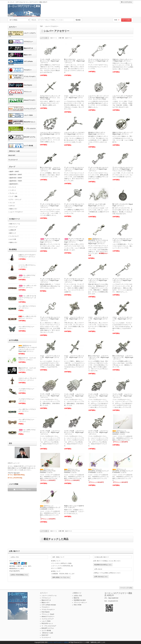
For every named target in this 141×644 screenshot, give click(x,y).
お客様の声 (12, 230)
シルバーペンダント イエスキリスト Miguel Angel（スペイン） (74, 133)
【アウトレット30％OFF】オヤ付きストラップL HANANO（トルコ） (50, 507)
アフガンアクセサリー (22, 77)
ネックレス (12, 187)
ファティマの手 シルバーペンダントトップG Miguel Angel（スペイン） (74, 432)
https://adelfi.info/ (113, 598)
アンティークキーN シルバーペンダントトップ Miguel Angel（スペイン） (74, 206)
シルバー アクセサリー (52, 26)
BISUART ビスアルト (22, 138)
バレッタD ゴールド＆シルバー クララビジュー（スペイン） (27, 298)
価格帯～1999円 (13, 172)
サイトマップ (13, 227)
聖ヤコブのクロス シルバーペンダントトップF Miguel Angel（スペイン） (50, 169)
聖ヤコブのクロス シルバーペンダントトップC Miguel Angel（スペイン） (123, 357)
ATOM (79, 605)
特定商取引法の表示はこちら (103, 565)
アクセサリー (20, 70)
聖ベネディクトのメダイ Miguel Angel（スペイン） (123, 205)
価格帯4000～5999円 (15, 178)
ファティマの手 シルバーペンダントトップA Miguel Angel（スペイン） (50, 396)
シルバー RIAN (20, 115)
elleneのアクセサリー (22, 101)
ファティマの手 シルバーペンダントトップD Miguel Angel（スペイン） (122, 396)
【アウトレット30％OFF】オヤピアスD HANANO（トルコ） (72, 471)
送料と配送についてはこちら (61, 577)
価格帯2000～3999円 (15, 175)
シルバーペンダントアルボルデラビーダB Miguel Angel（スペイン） (122, 98)
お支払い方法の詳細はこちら (19, 575)
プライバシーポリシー (80, 603)
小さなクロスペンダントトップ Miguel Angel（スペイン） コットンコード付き (50, 98)
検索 (78, 20)
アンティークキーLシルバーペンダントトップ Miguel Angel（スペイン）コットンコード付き (123, 169)
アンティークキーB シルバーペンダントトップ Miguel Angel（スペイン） (50, 280)
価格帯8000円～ (13, 184)
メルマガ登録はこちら (22, 489)
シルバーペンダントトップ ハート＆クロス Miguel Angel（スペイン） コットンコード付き (98, 98)
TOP (41, 26)
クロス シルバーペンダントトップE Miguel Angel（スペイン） (50, 357)
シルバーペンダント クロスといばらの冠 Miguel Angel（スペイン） (50, 134)
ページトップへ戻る (126, 588)
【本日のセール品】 (14, 151)
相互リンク (12, 233)
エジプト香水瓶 (21, 146)
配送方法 (76, 598)
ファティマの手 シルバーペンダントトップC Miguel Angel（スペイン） (98, 396)
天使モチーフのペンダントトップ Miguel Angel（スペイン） (122, 60)
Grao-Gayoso (20, 85)
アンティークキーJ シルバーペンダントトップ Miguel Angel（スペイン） (74, 169)
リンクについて (13, 236)
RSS (75, 605)
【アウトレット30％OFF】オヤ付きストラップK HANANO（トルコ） (123, 471)
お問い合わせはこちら (101, 577)
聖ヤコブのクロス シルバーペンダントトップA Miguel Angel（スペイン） (98, 357)
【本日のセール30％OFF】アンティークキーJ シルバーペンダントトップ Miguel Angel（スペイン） (98, 241)
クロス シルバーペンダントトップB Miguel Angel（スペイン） (74, 319)
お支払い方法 (78, 596)
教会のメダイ (20, 55)
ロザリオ (11, 206)
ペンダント (12, 190)
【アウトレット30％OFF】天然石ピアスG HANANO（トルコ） (121, 432)
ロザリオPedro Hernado (21, 62)
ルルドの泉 (12, 239)
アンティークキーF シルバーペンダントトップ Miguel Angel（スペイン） (122, 280)
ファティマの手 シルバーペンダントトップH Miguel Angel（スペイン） (98, 432)
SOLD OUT (12, 155)
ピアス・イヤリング (14, 200)
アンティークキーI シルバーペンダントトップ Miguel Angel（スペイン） (99, 61)
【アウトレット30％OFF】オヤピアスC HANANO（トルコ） (48, 471)
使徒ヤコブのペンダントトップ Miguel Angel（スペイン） (122, 133)
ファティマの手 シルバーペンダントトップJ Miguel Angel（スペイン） (50, 61)
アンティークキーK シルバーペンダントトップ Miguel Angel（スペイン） (98, 169)
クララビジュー (21, 42)
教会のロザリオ (21, 48)
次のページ (69, 38)
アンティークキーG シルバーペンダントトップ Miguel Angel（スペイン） (50, 319)
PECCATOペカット (22, 122)
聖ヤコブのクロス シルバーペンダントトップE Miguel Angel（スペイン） (74, 61)
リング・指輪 (13, 196)
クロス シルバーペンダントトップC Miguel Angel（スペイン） (98, 319)
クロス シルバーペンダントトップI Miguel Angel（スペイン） (74, 98)
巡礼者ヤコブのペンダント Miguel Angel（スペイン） (97, 133)
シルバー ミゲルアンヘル (22, 34)
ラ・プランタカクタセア (22, 129)
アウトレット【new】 (20, 93)
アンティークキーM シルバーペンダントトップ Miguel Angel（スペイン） (50, 206)
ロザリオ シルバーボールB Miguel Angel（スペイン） (97, 205)
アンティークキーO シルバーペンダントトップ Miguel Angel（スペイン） (50, 240)
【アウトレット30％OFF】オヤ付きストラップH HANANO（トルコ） (98, 471)
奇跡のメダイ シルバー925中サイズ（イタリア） (74, 507)
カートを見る (126, 20)
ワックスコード (13, 160)
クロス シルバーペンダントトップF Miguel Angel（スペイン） (74, 357)
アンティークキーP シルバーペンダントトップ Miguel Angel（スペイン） (74, 240)
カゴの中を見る (126, 2)
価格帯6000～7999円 (15, 181)
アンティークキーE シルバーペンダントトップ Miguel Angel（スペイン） (98, 280)
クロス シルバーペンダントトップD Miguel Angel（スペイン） (122, 319)
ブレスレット (13, 193)
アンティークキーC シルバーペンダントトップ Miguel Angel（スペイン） (74, 280)
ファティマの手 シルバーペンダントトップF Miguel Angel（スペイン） (50, 432)
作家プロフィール (14, 224)
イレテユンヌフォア (22, 109)
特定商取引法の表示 (80, 600)
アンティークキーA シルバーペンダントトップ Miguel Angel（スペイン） (122, 240)
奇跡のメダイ (13, 209)
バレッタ (11, 203)
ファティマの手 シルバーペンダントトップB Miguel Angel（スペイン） (74, 396)
